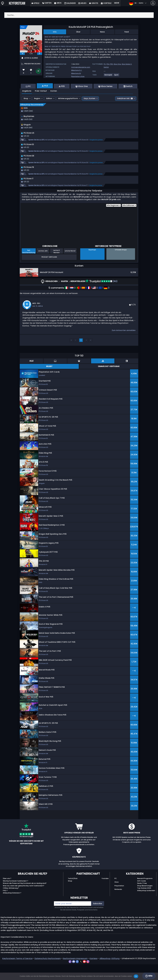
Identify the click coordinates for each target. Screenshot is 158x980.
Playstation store (78, 76)
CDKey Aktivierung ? (11, 904)
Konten (54, 104)
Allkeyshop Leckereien (146, 906)
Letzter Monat (70, 266)
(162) (101, 297)
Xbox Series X (127, 64)
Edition (49, 112)
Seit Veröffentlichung (29, 267)
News (102, 32)
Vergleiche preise (96, 154)
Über (78, 32)
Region (37, 112)
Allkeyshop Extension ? (12, 909)
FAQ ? (5, 906)
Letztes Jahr (43, 266)
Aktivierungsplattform (68, 112)
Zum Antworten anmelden (124, 346)
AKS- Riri (36, 319)
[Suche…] (79, 15)
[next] (40, 54)
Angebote (27, 104)
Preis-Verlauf (41, 104)
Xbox (116, 898)
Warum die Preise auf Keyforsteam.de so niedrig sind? (25, 899)
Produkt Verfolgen (49, 273)
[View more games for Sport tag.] (116, 76)
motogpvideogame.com (81, 67)
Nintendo (118, 905)
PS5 (111, 64)
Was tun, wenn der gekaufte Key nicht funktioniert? (24, 901)
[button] (101, 132)
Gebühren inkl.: (125, 112)
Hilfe (149, 976)
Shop (26, 112)
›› (91, 356)
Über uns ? (7, 894)
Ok (136, 976)
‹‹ (71, 356)
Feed (127, 32)
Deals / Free (142, 899)
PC (105, 64)
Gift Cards (141, 896)
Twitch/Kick (73, 894)
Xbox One (117, 64)
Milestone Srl (76, 73)
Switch (106, 67)
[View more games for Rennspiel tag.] (108, 76)
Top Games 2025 (144, 904)
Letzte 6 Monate (56, 267)
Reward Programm (145, 894)
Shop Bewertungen (145, 901)
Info (55, 32)
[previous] (22, 54)
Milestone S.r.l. (77, 70)
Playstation (119, 901)
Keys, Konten (90, 112)
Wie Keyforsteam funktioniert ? (15, 896)
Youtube (105, 894)
